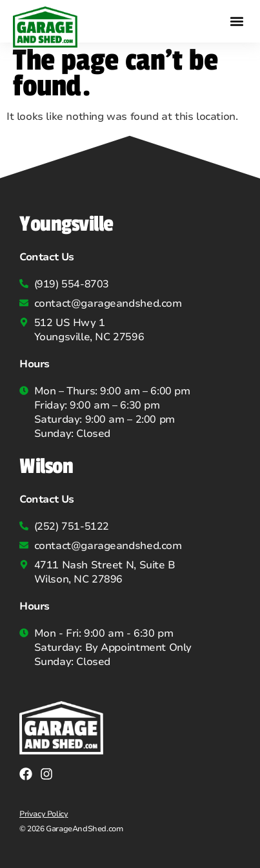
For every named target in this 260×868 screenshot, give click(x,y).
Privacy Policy (44, 814)
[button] (236, 21)
